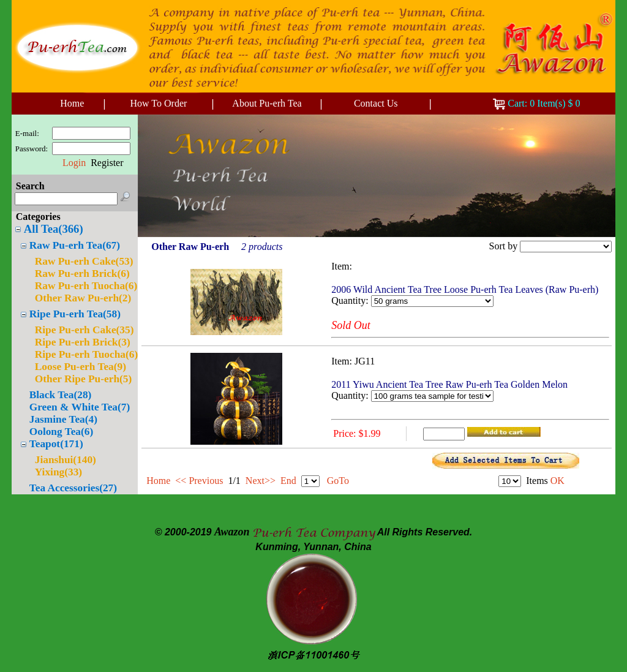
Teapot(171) (56, 444)
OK (558, 481)
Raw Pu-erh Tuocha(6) (86, 286)
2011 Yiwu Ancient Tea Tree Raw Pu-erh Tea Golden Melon (449, 384)
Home (72, 103)
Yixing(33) (58, 472)
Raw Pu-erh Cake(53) (84, 261)
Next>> (261, 481)
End (288, 481)
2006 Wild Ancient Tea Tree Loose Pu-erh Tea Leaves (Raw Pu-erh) (465, 289)
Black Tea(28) (61, 395)
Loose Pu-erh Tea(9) (81, 367)
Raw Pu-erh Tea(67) (75, 245)
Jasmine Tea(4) (63, 419)
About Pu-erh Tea (267, 103)
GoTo (338, 481)
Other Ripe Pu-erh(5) (84, 379)
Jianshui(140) (66, 460)
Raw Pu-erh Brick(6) (82, 274)
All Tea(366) (54, 229)
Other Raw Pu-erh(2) (83, 298)
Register (107, 163)
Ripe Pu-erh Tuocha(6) (86, 354)
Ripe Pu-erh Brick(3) (83, 342)
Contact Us (376, 103)
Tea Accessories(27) (73, 488)
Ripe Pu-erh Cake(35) (84, 330)
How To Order (159, 103)
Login (74, 163)
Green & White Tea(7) (80, 407)
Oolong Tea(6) (61, 432)
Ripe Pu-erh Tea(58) (75, 314)
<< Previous (199, 481)
